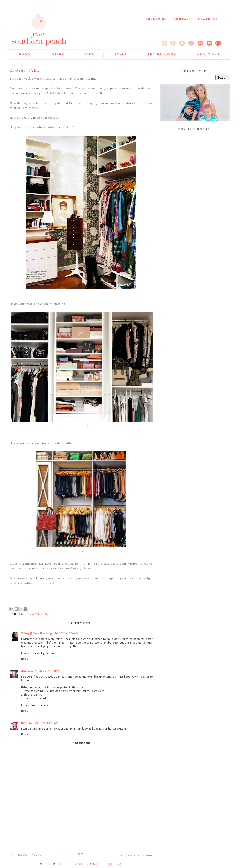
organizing (38, 614)
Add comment (81, 743)
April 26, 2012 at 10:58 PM (44, 671)
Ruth (24, 723)
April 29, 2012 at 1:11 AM (43, 723)
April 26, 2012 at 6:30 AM (63, 634)
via (87, 426)
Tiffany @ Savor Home (34, 634)
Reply (24, 659)
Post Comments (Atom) (97, 864)
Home (81, 854)
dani (24, 671)
